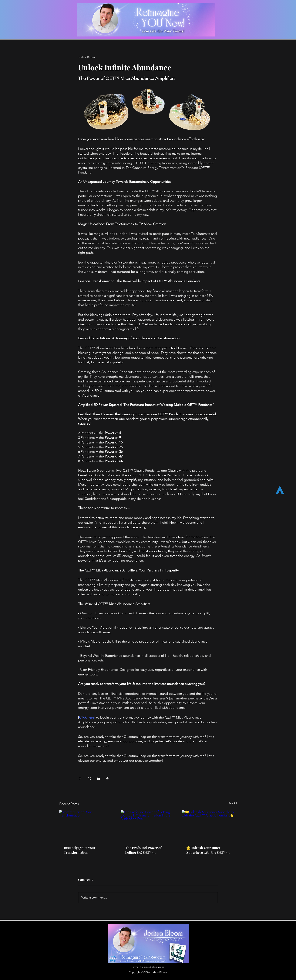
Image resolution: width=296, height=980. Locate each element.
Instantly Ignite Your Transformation (80, 850)
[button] (148, 967)
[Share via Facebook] (80, 778)
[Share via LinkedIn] (98, 778)
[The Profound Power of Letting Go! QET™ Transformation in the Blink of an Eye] (148, 826)
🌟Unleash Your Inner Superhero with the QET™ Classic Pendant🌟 (207, 850)
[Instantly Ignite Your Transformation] (87, 826)
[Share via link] (108, 778)
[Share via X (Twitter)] (89, 778)
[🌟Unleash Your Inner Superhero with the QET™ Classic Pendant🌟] (209, 826)
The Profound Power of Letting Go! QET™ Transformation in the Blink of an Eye (147, 850)
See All (233, 803)
